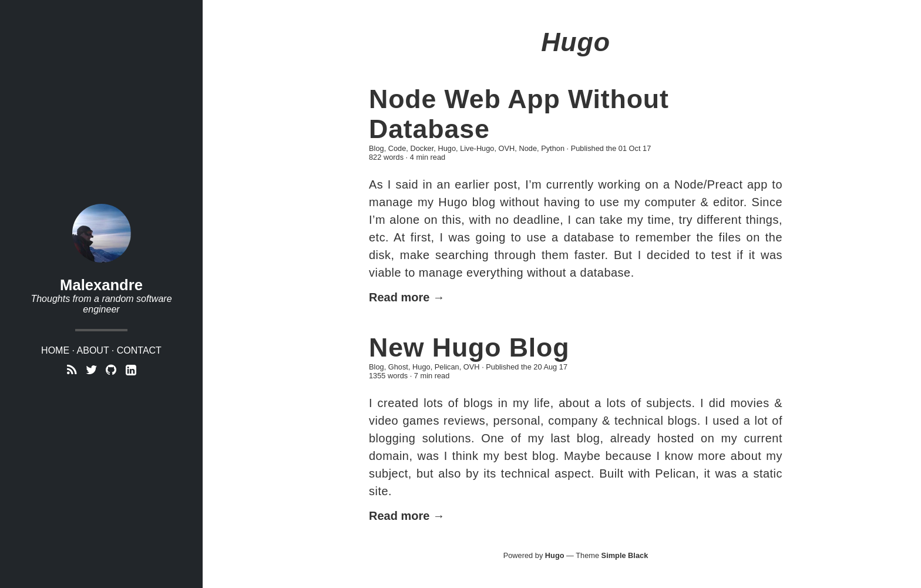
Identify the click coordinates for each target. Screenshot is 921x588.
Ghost (398, 367)
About (93, 350)
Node (528, 148)
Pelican (447, 367)
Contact (139, 350)
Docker (422, 148)
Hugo (447, 148)
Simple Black (625, 555)
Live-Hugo (477, 148)
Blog (377, 148)
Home (55, 350)
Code (397, 148)
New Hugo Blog (469, 347)
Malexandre (101, 285)
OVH (507, 148)
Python (553, 148)
